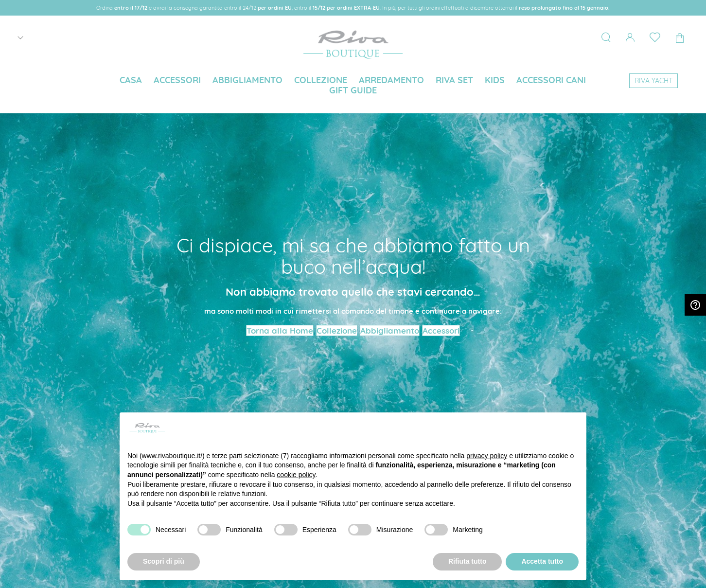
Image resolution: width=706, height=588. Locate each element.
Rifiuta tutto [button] (468, 561)
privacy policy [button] (487, 456)
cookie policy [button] (296, 475)
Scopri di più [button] (164, 561)
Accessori (441, 330)
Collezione (337, 330)
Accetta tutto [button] (542, 561)
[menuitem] (131, 80)
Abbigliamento (390, 330)
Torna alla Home (280, 330)
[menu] (353, 86)
